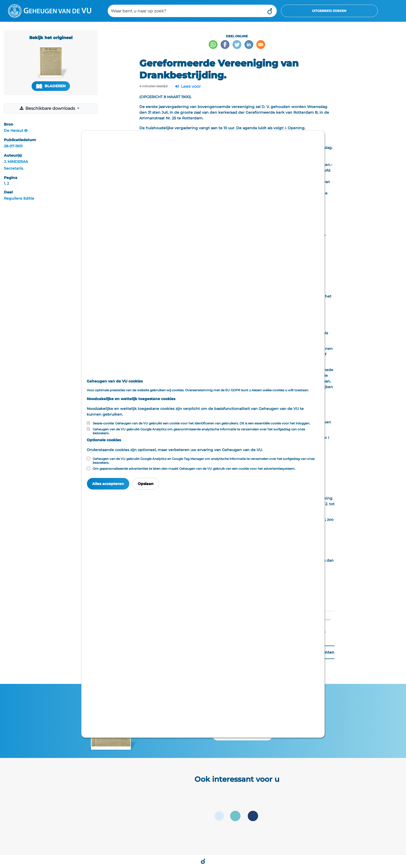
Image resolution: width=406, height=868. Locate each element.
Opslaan (146, 484)
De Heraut (14, 131)
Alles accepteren (108, 484)
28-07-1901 (13, 146)
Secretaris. (14, 168)
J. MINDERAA (16, 162)
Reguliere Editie (19, 198)
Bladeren (51, 86)
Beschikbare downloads (48, 108)
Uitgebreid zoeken (329, 11)
